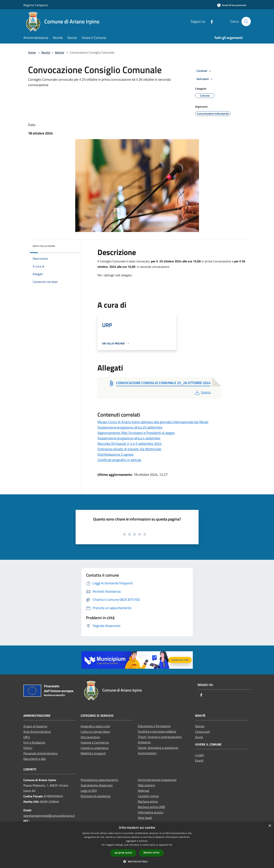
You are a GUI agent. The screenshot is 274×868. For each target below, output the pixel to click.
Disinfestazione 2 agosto (116, 454)
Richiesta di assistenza (96, 796)
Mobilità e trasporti (93, 753)
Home (32, 52)
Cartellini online (148, 796)
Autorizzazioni (147, 753)
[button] (137, 861)
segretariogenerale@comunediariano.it (49, 816)
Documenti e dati (35, 759)
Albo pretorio (146, 785)
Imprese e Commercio (95, 742)
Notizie (60, 52)
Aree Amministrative (37, 732)
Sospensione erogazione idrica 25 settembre (130, 427)
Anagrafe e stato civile (95, 726)
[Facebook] (210, 21)
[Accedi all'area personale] (232, 5)
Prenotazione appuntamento (99, 780)
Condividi (204, 71)
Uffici (27, 737)
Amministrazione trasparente (157, 780)
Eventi (199, 760)
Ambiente (144, 742)
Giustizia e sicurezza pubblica (157, 731)
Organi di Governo (35, 726)
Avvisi (199, 737)
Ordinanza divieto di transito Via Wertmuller (129, 449)
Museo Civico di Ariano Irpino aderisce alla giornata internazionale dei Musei (153, 422)
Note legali (145, 818)
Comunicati (203, 732)
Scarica (202, 392)
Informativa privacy (151, 812)
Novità (46, 52)
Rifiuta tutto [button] (151, 853)
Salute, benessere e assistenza (158, 748)
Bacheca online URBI (152, 807)
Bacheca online (148, 801)
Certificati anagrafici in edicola (119, 460)
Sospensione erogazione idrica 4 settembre (129, 438)
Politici (28, 748)
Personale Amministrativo (41, 753)
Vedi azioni (205, 79)
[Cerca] (246, 21)
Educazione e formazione (154, 726)
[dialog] (137, 845)
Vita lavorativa (90, 737)
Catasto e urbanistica (95, 748)
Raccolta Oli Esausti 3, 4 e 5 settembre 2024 (130, 444)
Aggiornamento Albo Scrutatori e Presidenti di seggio (136, 433)
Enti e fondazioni (34, 742)
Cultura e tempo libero (95, 732)
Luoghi (200, 755)
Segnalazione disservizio (97, 785)
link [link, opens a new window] (170, 845)
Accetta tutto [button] (123, 853)
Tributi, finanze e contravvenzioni (160, 737)
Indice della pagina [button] (44, 246)
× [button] (270, 826)
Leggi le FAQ (89, 791)
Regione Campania (36, 5)
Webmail (144, 791)
